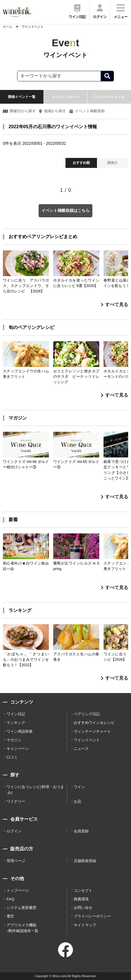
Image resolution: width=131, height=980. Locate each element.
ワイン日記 (16, 714)
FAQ (10, 899)
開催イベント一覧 (22, 97)
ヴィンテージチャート (92, 731)
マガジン (14, 740)
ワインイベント (87, 740)
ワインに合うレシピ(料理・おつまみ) (35, 790)
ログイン (14, 831)
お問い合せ (83, 908)
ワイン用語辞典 (20, 731)
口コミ (12, 757)
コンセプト (83, 890)
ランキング (16, 723)
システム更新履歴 (21, 908)
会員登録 (81, 831)
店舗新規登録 (85, 861)
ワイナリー (16, 801)
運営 (10, 916)
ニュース (81, 749)
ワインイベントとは (109, 97)
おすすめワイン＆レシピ (94, 723)
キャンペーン (18, 749)
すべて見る (115, 305)
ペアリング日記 (87, 714)
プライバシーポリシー (92, 916)
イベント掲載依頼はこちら (65, 210)
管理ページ (16, 861)
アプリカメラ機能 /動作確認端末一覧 (22, 928)
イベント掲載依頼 (87, 111)
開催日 (112, 163)
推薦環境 (81, 899)
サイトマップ (85, 925)
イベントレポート (65, 97)
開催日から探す (19, 111)
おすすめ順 (81, 163)
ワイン (79, 787)
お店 (78, 801)
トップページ (18, 890)
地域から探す (53, 111)
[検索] (107, 76)
